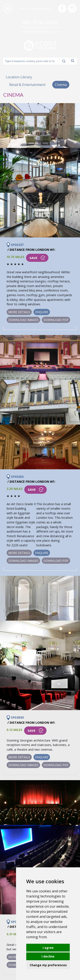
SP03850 (15, 718)
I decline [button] (48, 956)
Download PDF (56, 320)
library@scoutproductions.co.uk (40, 31)
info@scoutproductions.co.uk (40, 27)
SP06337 (15, 245)
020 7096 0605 (40, 23)
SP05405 (15, 477)
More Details (19, 312)
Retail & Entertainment (27, 85)
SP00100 (15, 922)
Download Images (23, 320)
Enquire (42, 312)
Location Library (19, 77)
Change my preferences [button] (48, 965)
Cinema (61, 85)
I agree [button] (48, 948)
